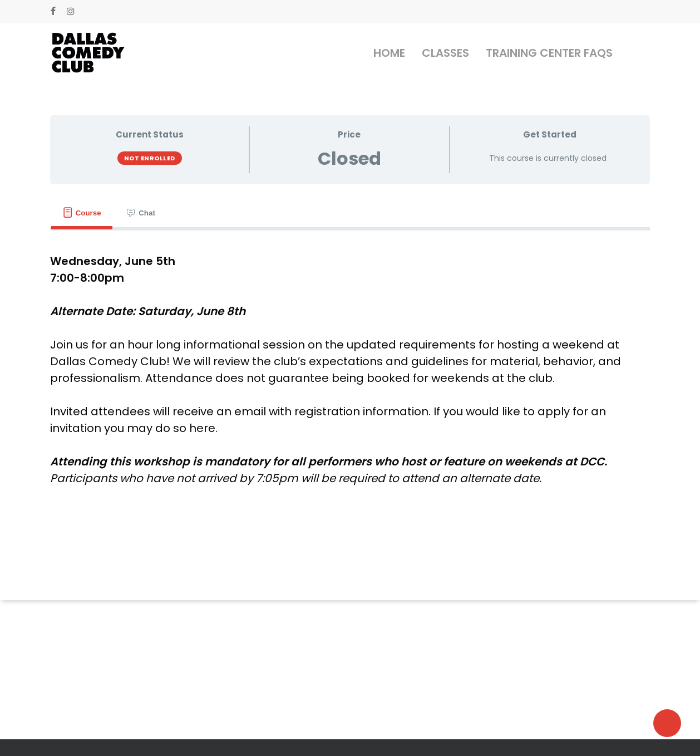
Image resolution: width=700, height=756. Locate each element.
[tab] (82, 213)
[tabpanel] (350, 370)
